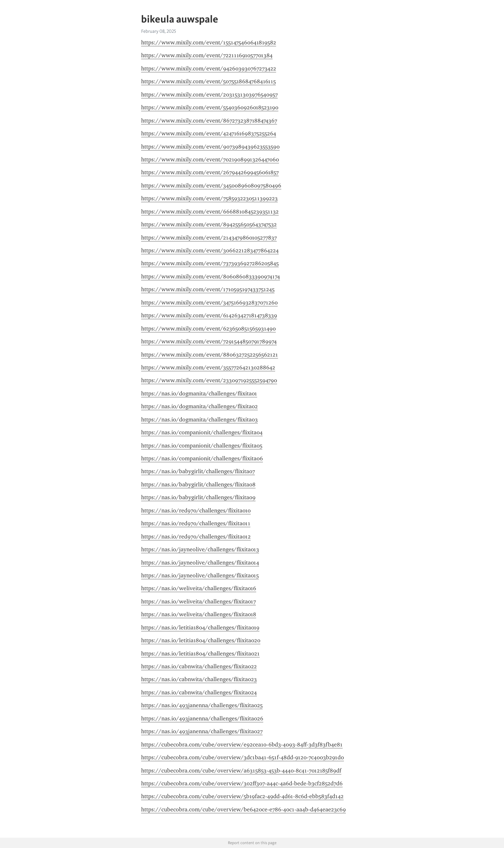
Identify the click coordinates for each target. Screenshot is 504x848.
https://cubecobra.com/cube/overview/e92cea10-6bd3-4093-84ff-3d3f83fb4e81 (242, 744)
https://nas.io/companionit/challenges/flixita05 (202, 446)
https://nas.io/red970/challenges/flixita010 (196, 510)
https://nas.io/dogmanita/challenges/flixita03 (199, 419)
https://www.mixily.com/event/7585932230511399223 (209, 198)
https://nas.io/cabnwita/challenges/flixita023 (199, 679)
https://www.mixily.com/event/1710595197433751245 (208, 289)
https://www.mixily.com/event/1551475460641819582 (209, 42)
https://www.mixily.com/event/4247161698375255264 (209, 133)
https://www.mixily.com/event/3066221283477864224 (210, 250)
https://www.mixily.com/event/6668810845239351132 (210, 212)
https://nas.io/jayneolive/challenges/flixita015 (200, 575)
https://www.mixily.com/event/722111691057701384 (207, 55)
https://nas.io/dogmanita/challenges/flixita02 (199, 406)
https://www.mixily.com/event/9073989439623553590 (210, 147)
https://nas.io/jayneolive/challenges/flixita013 (200, 549)
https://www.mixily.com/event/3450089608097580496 (211, 185)
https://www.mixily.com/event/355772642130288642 (208, 367)
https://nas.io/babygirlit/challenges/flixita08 (198, 484)
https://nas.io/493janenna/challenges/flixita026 (202, 718)
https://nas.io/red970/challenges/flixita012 (196, 537)
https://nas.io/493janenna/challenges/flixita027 (202, 731)
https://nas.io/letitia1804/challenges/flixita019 (200, 627)
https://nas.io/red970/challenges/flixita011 (196, 523)
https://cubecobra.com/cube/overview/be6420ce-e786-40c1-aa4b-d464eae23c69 (243, 809)
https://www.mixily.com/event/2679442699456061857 (210, 172)
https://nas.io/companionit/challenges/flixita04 (202, 432)
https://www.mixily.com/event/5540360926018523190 (210, 107)
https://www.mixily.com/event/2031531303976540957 (209, 95)
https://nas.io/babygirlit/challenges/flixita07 (198, 471)
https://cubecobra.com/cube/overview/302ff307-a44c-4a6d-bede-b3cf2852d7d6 (242, 783)
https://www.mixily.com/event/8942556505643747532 (209, 224)
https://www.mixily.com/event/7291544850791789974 (209, 341)
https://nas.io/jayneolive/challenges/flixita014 (200, 563)
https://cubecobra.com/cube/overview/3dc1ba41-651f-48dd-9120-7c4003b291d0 (243, 757)
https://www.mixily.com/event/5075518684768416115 (208, 81)
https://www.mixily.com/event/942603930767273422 (209, 68)
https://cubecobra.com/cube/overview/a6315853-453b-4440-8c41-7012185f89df (241, 771)
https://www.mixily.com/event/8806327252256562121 (210, 355)
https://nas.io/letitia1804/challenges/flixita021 (200, 654)
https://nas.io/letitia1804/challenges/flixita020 (201, 640)
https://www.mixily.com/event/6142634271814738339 (209, 315)
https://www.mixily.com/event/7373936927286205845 (210, 263)
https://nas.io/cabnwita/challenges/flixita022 (199, 666)
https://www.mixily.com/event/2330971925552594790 (209, 380)
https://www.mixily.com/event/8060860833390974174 (211, 276)
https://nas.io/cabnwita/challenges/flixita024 (199, 692)
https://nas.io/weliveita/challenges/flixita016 (199, 588)
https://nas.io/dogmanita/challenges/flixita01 (199, 393)
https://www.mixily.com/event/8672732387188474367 (209, 121)
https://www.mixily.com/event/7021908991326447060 (210, 159)
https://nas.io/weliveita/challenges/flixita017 (198, 601)
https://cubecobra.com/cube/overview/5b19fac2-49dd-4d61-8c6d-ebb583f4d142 (242, 796)
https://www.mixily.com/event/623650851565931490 (208, 329)
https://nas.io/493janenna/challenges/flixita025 (202, 705)
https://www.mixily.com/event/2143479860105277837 (209, 238)
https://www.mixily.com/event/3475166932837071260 (209, 302)
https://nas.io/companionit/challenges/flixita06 (202, 458)
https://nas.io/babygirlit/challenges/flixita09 (198, 497)
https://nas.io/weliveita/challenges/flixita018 (199, 614)
